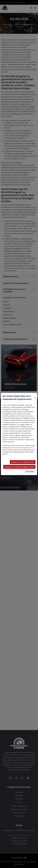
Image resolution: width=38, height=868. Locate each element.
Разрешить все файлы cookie (23, 462)
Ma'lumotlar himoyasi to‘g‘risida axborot (21, 448)
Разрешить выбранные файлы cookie (19, 467)
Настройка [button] (30, 472)
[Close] (35, 398)
